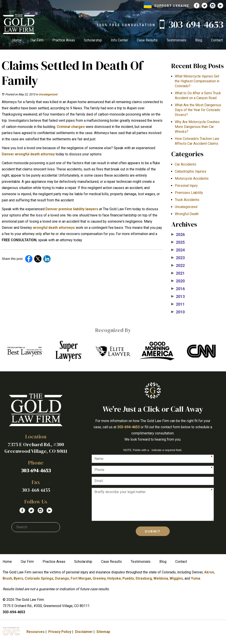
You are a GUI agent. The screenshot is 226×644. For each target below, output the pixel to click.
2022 (178, 266)
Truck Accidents (187, 200)
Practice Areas (64, 40)
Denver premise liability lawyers (72, 209)
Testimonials (176, 40)
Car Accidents (186, 164)
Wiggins (176, 578)
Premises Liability (189, 193)
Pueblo (128, 578)
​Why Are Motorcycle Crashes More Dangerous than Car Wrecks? (197, 127)
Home (17, 40)
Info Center (119, 40)
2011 (178, 304)
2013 (178, 297)
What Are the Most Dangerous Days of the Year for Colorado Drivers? (198, 110)
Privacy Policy (60, 632)
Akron (209, 572)
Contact (217, 40)
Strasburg (144, 578)
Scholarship (93, 40)
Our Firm (37, 40)
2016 (178, 289)
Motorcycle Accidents (192, 178)
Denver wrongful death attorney (28, 154)
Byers (18, 578)
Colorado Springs (39, 578)
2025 (178, 242)
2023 (178, 258)
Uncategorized (48, 94)
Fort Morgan (81, 578)
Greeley (99, 578)
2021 (178, 273)
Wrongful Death (187, 214)
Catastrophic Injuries (191, 171)
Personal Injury (186, 186)
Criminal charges (71, 127)
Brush (7, 578)
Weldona (161, 578)
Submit (153, 531)
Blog (199, 40)
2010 (178, 312)
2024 (178, 250)
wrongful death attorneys (54, 228)
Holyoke (114, 578)
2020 (178, 281)
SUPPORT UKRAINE (166, 6)
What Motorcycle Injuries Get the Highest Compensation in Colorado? (197, 81)
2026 (178, 235)
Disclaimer (84, 632)
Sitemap (103, 632)
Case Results (147, 40)
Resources (36, 632)
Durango (62, 578)
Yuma (196, 578)
